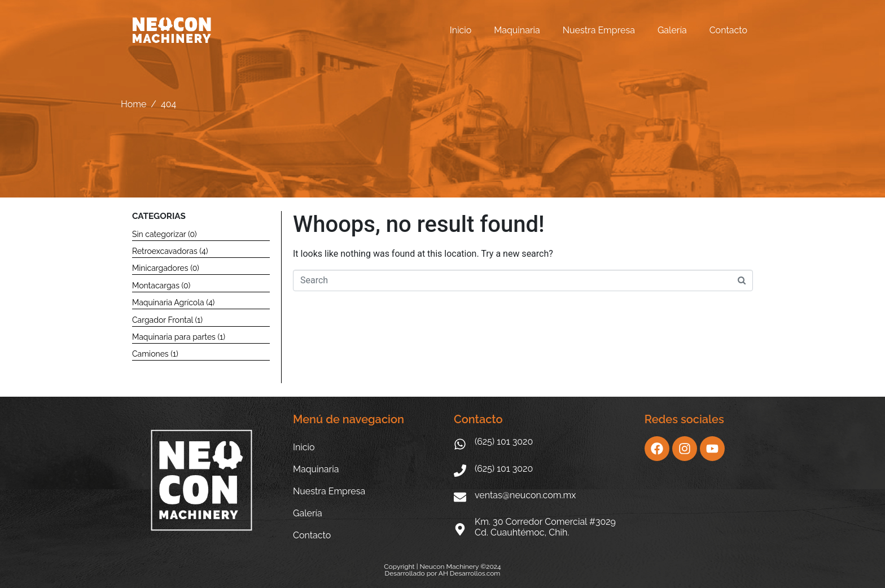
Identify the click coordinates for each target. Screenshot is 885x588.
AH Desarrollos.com (470, 573)
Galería (672, 30)
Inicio (461, 30)
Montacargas (156, 286)
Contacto (728, 30)
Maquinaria (517, 30)
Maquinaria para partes (174, 337)
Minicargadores (160, 268)
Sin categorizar (159, 234)
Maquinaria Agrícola (168, 302)
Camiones (150, 354)
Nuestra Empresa (599, 30)
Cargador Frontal (163, 320)
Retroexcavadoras (165, 251)
